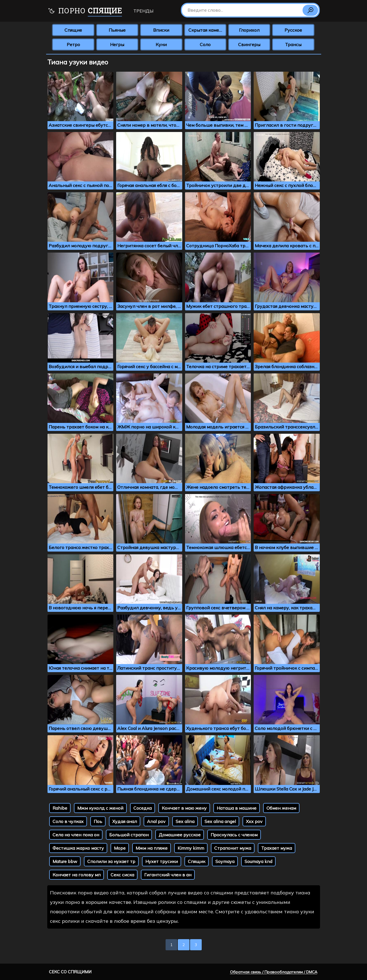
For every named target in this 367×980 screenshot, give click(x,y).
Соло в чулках (68, 821)
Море (120, 848)
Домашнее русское (180, 835)
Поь (98, 821)
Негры (117, 44)
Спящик (197, 861)
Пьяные (117, 30)
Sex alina (185, 821)
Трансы (293, 44)
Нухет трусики (162, 861)
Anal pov (156, 821)
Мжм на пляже (152, 848)
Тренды (143, 11)
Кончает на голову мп (77, 875)
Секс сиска (122, 875)
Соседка (143, 808)
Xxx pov (254, 821)
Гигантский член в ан (168, 875)
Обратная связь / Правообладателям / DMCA (274, 972)
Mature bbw (65, 861)
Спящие (73, 30)
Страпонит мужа (233, 848)
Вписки (161, 30)
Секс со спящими (70, 972)
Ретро (73, 44)
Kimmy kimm (191, 848)
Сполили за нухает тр (111, 861)
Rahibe (60, 808)
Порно (85, 11)
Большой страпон (129, 835)
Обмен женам (281, 808)
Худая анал (125, 821)
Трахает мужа (277, 848)
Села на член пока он (76, 835)
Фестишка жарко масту (78, 848)
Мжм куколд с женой (100, 808)
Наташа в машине (237, 808)
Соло (205, 44)
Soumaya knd (258, 861)
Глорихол (249, 30)
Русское (293, 30)
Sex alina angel (220, 821)
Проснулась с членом (234, 835)
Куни (161, 44)
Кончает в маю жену (184, 808)
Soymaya (225, 861)
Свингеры (249, 44)
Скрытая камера (206, 30)
